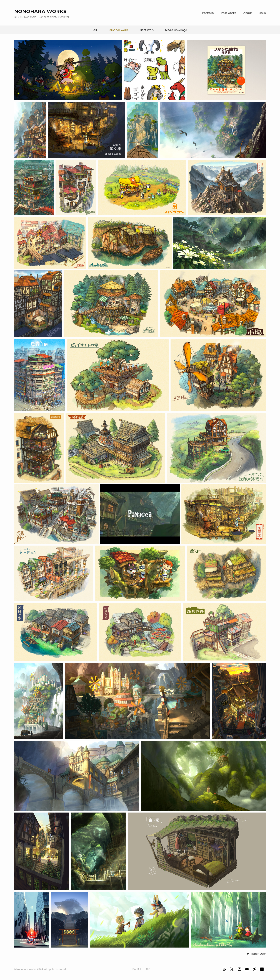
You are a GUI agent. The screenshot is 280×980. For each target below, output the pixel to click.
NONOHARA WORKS (40, 11)
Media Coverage (176, 30)
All (95, 30)
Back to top (141, 969)
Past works (228, 13)
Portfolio (208, 13)
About (247, 13)
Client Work (146, 30)
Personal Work (118, 30)
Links (262, 13)
